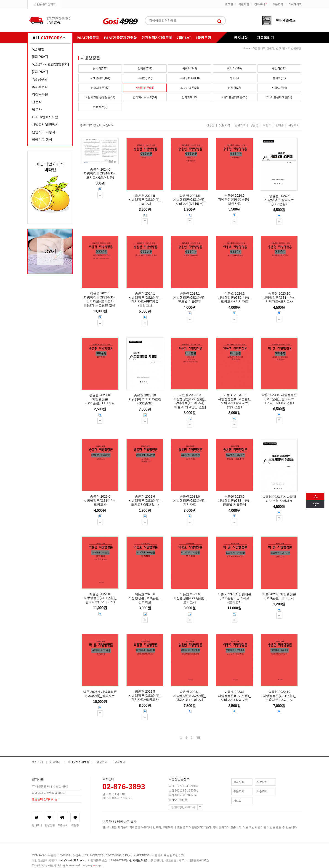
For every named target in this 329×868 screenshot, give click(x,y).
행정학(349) (190, 69)
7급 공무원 (40, 79)
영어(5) (235, 78)
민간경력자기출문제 (157, 38)
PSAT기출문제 (88, 38)
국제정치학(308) (190, 78)
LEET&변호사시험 (45, 117)
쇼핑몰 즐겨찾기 (43, 4)
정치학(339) (234, 69)
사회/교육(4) (279, 88)
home (247, 48)
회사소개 (37, 762)
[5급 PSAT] (40, 57)
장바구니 (261, 4)
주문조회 (278, 4)
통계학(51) (279, 78)
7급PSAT (184, 38)
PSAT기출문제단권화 (120, 38)
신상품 (210, 125)
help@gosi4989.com (72, 860)
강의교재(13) (190, 97)
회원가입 (244, 4)
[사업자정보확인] (137, 860)
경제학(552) (100, 69)
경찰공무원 (40, 94)
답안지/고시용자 (44, 132)
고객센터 (120, 762)
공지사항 (241, 38)
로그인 (229, 4)
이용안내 (102, 762)
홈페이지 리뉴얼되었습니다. (49, 793)
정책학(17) (234, 88)
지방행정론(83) (145, 88)
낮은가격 (225, 125)
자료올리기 (265, 38)
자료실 (237, 801)
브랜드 (267, 125)
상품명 (254, 125)
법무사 (37, 109)
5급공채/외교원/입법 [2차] (50, 64)
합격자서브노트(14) (145, 97)
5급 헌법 (38, 49)
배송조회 (262, 791)
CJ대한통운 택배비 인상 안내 (50, 786)
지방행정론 (295, 48)
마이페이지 (295, 4)
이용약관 (55, 762)
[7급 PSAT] (40, 72)
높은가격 (240, 125)
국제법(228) (145, 78)
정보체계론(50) (100, 88)
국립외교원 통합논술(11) (100, 97)
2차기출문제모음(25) (234, 97)
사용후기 (294, 125)
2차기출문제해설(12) (279, 97)
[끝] (198, 738)
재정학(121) (279, 69)
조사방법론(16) (190, 88)
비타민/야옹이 (42, 140)
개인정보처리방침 (79, 762)
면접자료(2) (100, 107)
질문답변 (262, 782)
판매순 (280, 125)
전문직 (37, 102)
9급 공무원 (40, 87)
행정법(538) (145, 69)
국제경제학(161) (100, 78)
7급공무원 (203, 38)
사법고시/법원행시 (45, 124)
